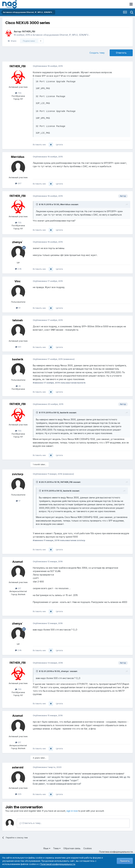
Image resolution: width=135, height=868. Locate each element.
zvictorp (18, 474)
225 (18, 794)
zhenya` (18, 242)
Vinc (18, 281)
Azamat (18, 562)
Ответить (121, 53)
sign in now (72, 811)
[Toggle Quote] (37, 204)
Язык (47, 848)
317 (18, 588)
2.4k (18, 269)
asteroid (18, 767)
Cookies (88, 848)
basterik (18, 359)
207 (18, 183)
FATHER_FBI (29, 31)
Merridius (18, 157)
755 (18, 93)
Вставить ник (39, 144)
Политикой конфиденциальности (58, 864)
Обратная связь (72, 848)
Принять (125, 861)
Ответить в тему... (31, 823)
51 (18, 308)
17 (18, 501)
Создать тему (97, 53)
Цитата (59, 144)
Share (12, 41)
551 (18, 347)
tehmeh (18, 320)
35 (18, 386)
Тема (57, 848)
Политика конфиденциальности (116, 852)
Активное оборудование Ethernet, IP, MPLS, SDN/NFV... (61, 35)
